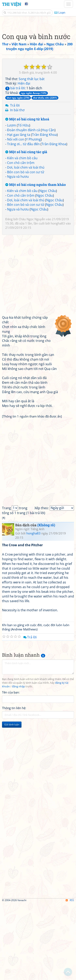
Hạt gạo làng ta (19, 211)
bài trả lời (15, 164)
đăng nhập (18, 763)
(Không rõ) (46, 601)
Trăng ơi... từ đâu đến (23, 220)
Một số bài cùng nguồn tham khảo (36, 261)
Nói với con (16, 216)
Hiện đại (24, 160)
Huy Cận (48, 206)
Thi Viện (12, 4)
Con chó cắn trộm (21, 239)
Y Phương (33, 216)
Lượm (12, 202)
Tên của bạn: (11, 769)
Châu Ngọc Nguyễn (32, 295)
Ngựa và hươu (18, 253)
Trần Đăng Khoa (44, 211)
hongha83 (58, 300)
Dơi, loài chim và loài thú (26, 244)
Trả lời (15, 182)
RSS (70, 976)
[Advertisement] (38, 62)
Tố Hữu (24, 202)
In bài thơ (17, 186)
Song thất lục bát (32, 155)
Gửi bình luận (12, 801)
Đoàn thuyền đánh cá (24, 206)
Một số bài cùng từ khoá (27, 196)
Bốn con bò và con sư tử (26, 248)
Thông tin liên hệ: (14, 784)
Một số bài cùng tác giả (26, 228)
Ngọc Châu (48, 267)
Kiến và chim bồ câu (22, 234)
